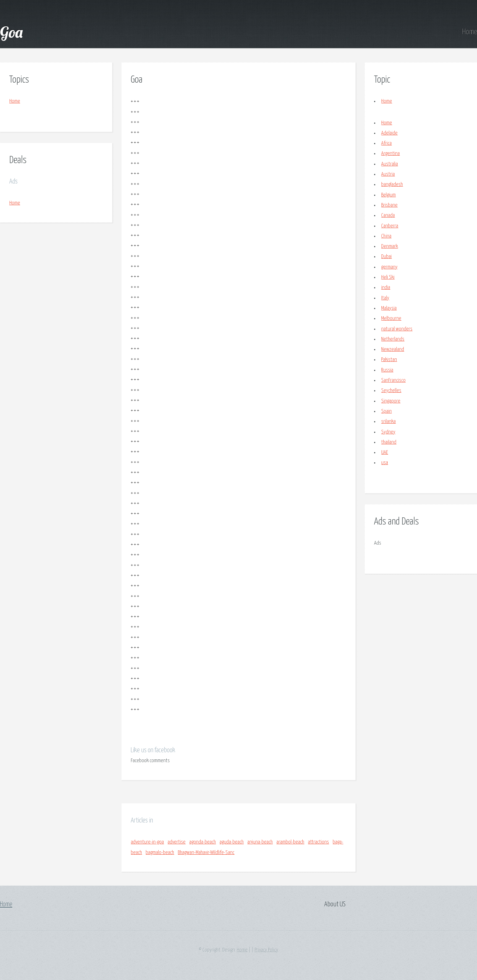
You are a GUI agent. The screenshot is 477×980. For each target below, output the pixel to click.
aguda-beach (232, 842)
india (386, 288)
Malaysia (389, 308)
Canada (388, 216)
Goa (11, 32)
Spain (386, 411)
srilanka (388, 422)
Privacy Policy (266, 950)
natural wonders (397, 329)
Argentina (390, 154)
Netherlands (393, 339)
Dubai (386, 257)
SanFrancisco (393, 380)
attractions (318, 842)
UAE (385, 453)
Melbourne (391, 319)
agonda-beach (202, 842)
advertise (177, 842)
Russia (387, 370)
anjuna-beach (260, 842)
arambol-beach (290, 842)
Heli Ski (388, 277)
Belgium (388, 195)
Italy (385, 298)
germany (389, 267)
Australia (390, 164)
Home (469, 32)
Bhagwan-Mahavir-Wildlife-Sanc (206, 853)
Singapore (391, 401)
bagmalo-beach (160, 853)
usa (385, 463)
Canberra (390, 226)
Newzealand (393, 350)
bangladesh (392, 185)
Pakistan (389, 360)
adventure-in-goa (147, 842)
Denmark (390, 246)
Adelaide (389, 133)
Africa (386, 143)
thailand (389, 442)
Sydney (388, 432)
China (386, 236)
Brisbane (389, 205)
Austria (388, 174)
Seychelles (391, 391)
